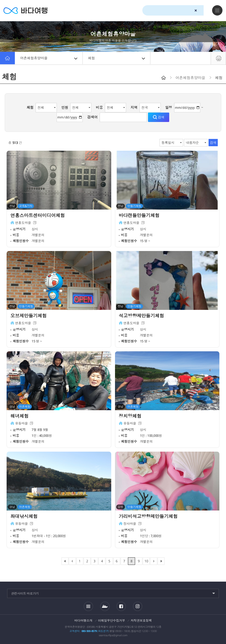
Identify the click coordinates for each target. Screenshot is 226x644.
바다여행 (26, 10)
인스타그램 (138, 606)
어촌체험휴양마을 (49, 58)
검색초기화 (196, 10)
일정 (169, 107)
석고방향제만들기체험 (142, 316)
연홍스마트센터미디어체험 (38, 216)
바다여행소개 (84, 620)
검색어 (92, 117)
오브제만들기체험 (29, 316)
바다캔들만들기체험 (140, 216)
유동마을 (22, 424)
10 (146, 561)
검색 (204, 11)
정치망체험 (130, 416)
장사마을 (130, 524)
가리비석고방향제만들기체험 (149, 516)
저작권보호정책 (141, 620)
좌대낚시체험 (24, 516)
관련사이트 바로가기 (25, 593)
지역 (134, 107)
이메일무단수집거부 (112, 620)
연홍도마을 (23, 223)
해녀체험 (20, 416)
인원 (65, 107)
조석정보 (88, 606)
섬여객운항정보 (105, 606)
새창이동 (35, 223)
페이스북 (121, 606)
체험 (117, 58)
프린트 (218, 58)
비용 (99, 107)
